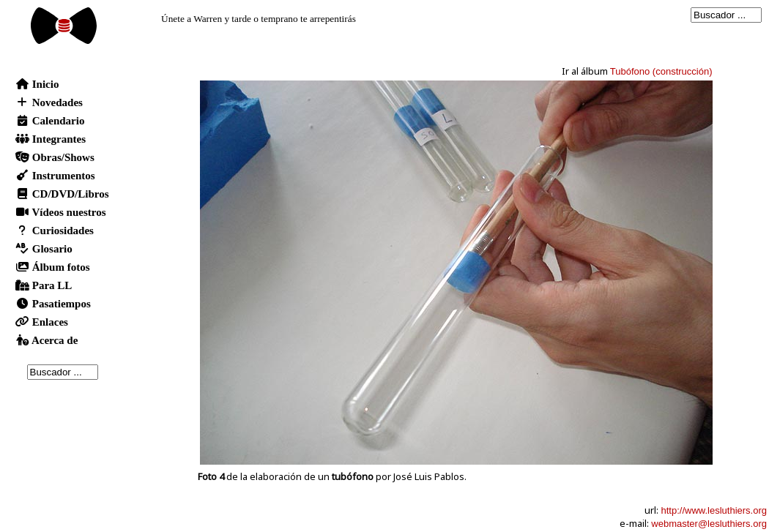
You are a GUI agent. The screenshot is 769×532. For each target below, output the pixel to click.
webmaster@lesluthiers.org (709, 524)
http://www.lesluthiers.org (714, 510)
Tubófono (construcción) (661, 71)
